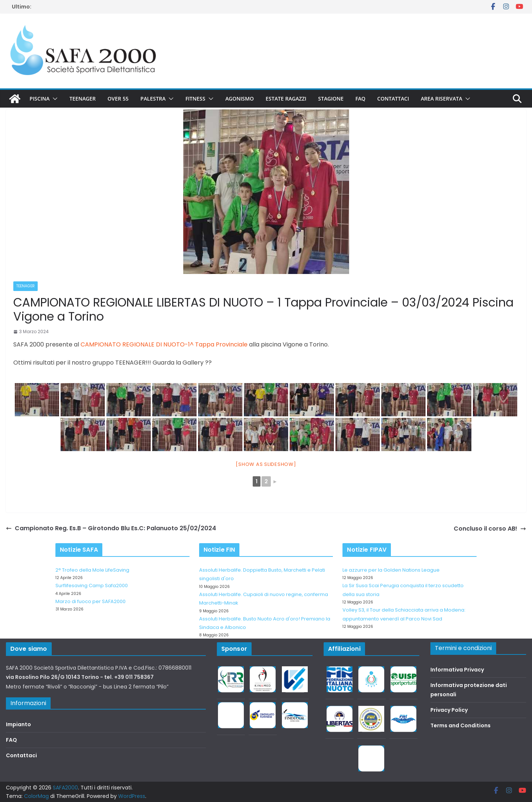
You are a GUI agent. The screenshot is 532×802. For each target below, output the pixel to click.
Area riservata (441, 99)
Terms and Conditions (461, 725)
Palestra (153, 99)
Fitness (195, 99)
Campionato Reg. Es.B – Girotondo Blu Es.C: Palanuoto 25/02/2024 (111, 528)
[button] (54, 99)
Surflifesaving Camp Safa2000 (92, 586)
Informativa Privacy (457, 670)
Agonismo (240, 99)
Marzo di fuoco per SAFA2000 (91, 601)
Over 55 (118, 99)
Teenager (83, 99)
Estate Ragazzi (286, 99)
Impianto (18, 724)
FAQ (360, 99)
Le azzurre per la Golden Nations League (391, 570)
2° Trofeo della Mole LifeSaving (92, 570)
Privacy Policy (449, 710)
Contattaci (393, 99)
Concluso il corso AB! (490, 529)
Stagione (331, 99)
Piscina (40, 99)
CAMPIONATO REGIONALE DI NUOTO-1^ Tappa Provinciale (164, 344)
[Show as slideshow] (266, 464)
